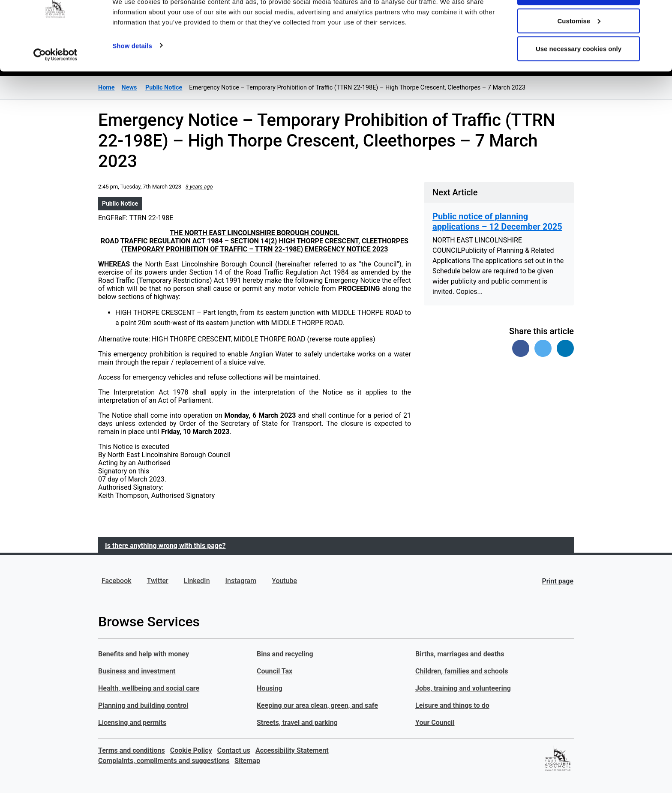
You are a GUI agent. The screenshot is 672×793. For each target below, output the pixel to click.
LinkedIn (197, 581)
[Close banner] (659, 13)
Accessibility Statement (292, 750)
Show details (132, 75)
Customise (579, 51)
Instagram (241, 581)
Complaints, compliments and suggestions (164, 761)
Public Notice (120, 203)
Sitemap (247, 761)
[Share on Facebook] (521, 348)
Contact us (234, 750)
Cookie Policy (191, 750)
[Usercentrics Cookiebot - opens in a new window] (55, 85)
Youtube (284, 581)
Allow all (579, 22)
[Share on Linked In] (565, 348)
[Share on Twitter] (543, 348)
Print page (558, 581)
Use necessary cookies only (579, 79)
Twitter (158, 581)
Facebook (117, 581)
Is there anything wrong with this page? (165, 546)
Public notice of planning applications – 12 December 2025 (497, 221)
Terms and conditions (132, 750)
